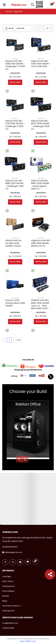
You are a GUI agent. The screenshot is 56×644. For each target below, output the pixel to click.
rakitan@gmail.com (13, 552)
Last (19, 340)
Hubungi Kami (9, 611)
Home (9, 11)
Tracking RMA (8, 628)
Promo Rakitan (9, 591)
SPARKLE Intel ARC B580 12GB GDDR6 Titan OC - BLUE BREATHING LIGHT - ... (40, 306)
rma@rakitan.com (10, 623)
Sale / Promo (8, 581)
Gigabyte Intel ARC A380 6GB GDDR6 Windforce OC (41, 243)
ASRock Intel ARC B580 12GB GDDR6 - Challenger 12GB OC (14, 185)
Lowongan (7, 576)
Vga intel (18, 11)
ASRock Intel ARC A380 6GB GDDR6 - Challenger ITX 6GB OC (15, 65)
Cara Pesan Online (10, 606)
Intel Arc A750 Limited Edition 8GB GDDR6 (15, 303)
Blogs (5, 601)
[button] (33, 5)
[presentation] (19, 459)
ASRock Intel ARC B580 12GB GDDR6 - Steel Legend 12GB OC (40, 185)
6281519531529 (11, 547)
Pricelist (6, 596)
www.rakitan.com (28, 641)
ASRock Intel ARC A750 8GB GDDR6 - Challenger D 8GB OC (15, 125)
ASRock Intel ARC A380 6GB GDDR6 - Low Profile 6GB (41, 64)
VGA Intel (15, 59)
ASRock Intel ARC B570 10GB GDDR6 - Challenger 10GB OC (40, 125)
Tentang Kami (9, 586)
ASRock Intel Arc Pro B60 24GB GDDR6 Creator (14, 243)
